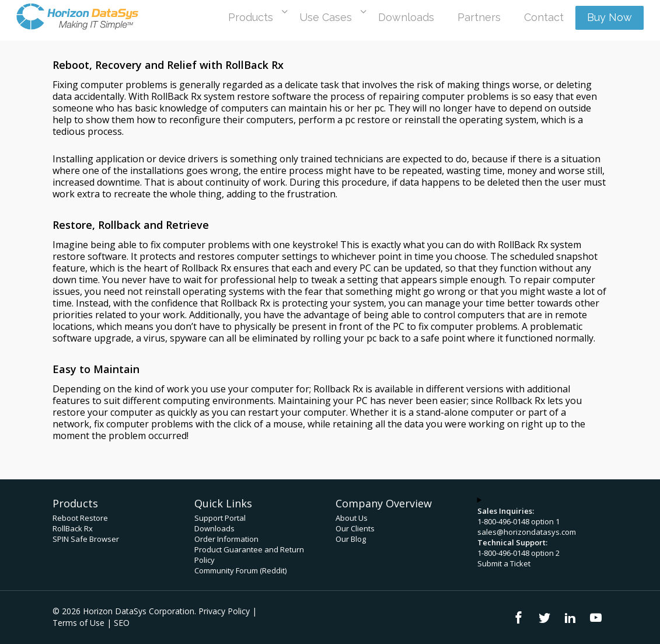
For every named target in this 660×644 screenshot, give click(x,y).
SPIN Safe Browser (86, 539)
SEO (122, 623)
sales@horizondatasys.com (527, 532)
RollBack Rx (73, 528)
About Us (352, 518)
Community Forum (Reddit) (240, 570)
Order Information (226, 539)
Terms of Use (78, 623)
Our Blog (351, 539)
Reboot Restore (80, 518)
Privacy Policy (224, 611)
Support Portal (220, 518)
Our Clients (355, 528)
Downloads (214, 528)
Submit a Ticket (504, 563)
